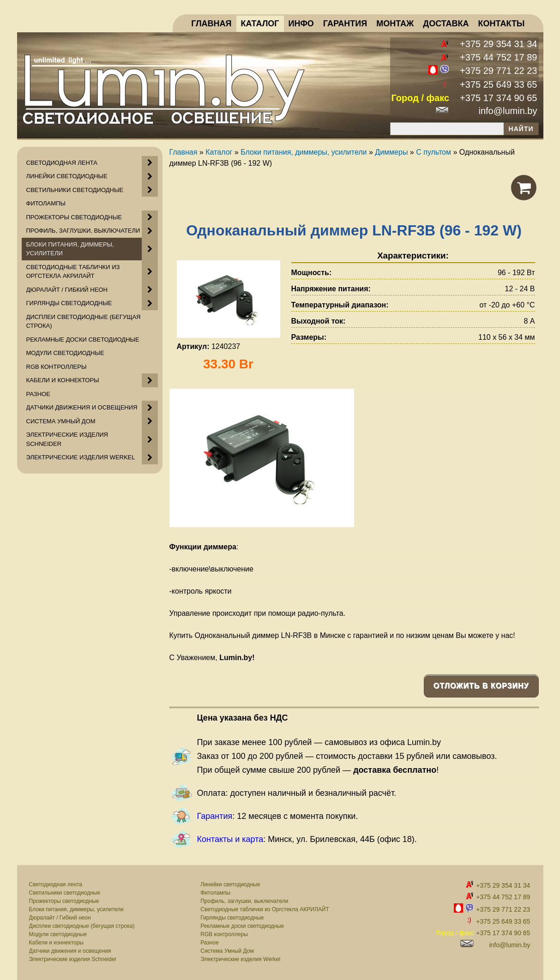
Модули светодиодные (58, 934)
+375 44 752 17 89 (498, 57)
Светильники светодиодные (65, 893)
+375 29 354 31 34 (498, 44)
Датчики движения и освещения (70, 951)
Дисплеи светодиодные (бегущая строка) (82, 926)
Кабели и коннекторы (56, 943)
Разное (210, 943)
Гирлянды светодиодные (232, 918)
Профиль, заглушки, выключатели (244, 901)
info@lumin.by (508, 111)
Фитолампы (215, 893)
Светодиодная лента (56, 884)
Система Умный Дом (227, 951)
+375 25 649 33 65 (498, 84)
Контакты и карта (230, 839)
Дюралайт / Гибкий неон (60, 918)
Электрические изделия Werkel (240, 959)
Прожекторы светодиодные (64, 901)
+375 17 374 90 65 (498, 98)
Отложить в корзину (481, 686)
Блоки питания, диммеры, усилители (76, 909)
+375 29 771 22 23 (498, 71)
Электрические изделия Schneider (73, 959)
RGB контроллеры (224, 934)
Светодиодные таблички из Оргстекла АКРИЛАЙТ (265, 909)
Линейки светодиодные (230, 884)
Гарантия (215, 816)
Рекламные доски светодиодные (242, 926)
